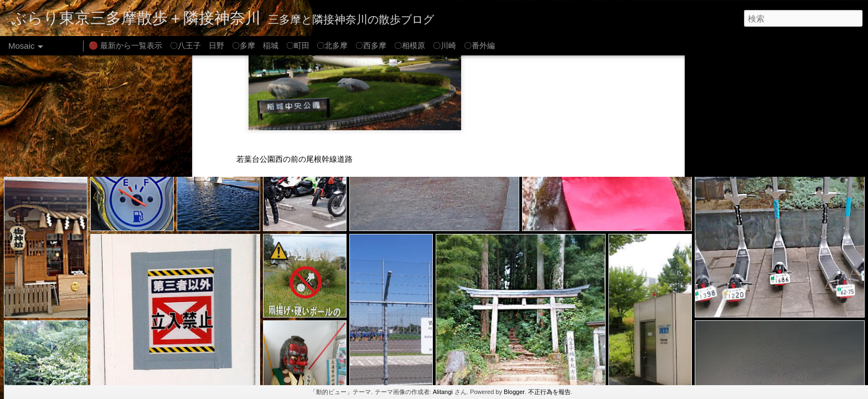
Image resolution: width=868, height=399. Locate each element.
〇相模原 (410, 45)
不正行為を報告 (549, 392)
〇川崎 (445, 45)
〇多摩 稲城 (255, 45)
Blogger (514, 392)
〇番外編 (479, 45)
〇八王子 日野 (197, 45)
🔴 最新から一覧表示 (125, 45)
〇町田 (298, 45)
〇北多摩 (332, 45)
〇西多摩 (371, 45)
